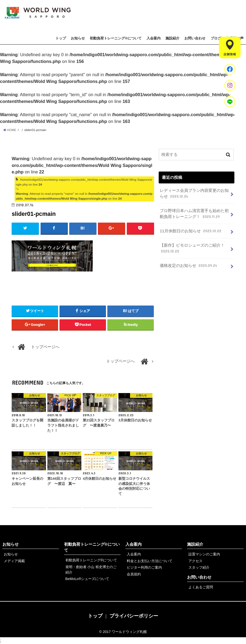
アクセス (195, 561)
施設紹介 (172, 38)
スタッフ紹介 (199, 567)
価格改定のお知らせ (189, 266)
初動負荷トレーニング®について (116, 38)
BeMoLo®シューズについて (87, 579)
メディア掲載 (14, 561)
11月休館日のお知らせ (191, 231)
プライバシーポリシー (134, 616)
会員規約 (134, 574)
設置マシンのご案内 (204, 554)
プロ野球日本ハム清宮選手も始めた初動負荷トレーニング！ (194, 214)
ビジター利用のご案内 (144, 567)
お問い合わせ (195, 38)
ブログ (216, 38)
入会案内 (154, 38)
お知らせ (78, 38)
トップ (61, 38)
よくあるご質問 (201, 587)
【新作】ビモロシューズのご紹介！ (192, 249)
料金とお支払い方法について (150, 561)
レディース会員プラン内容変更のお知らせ (194, 194)
